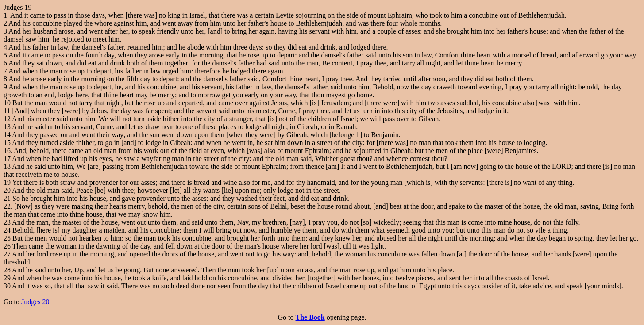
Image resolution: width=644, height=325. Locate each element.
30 (7, 286)
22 (7, 206)
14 (7, 135)
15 (7, 143)
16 (7, 151)
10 (7, 103)
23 (7, 222)
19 (7, 182)
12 (7, 119)
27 (7, 254)
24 (7, 230)
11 (7, 111)
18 (7, 166)
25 (7, 238)
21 (7, 198)
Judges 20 (35, 302)
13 (7, 127)
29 (7, 278)
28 (7, 270)
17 (7, 159)
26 (7, 246)
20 (7, 190)
